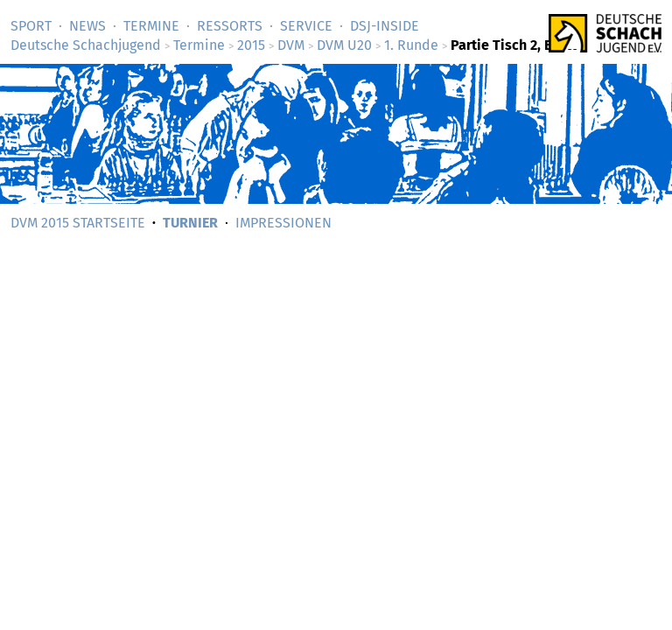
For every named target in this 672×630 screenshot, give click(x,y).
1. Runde (411, 45)
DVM (291, 45)
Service (306, 26)
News (87, 26)
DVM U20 (344, 45)
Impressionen (283, 223)
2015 (251, 45)
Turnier (190, 223)
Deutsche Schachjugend (86, 45)
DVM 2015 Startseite (78, 223)
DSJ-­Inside (385, 26)
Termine (151, 26)
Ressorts (230, 26)
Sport (31, 26)
